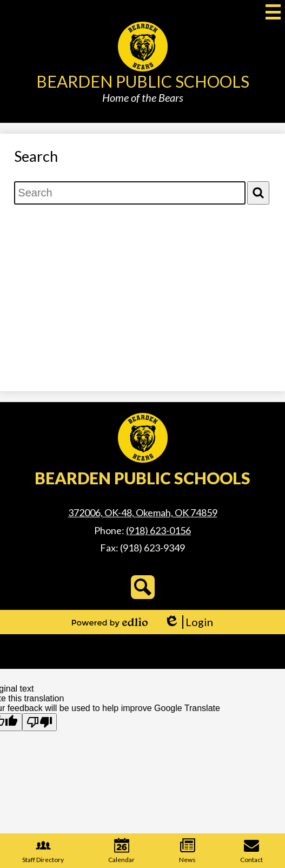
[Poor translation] (39, 722)
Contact (251, 851)
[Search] (258, 193)
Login (188, 622)
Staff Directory (43, 851)
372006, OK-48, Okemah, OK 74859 (143, 512)
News (187, 851)
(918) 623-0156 (158, 530)
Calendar (121, 851)
